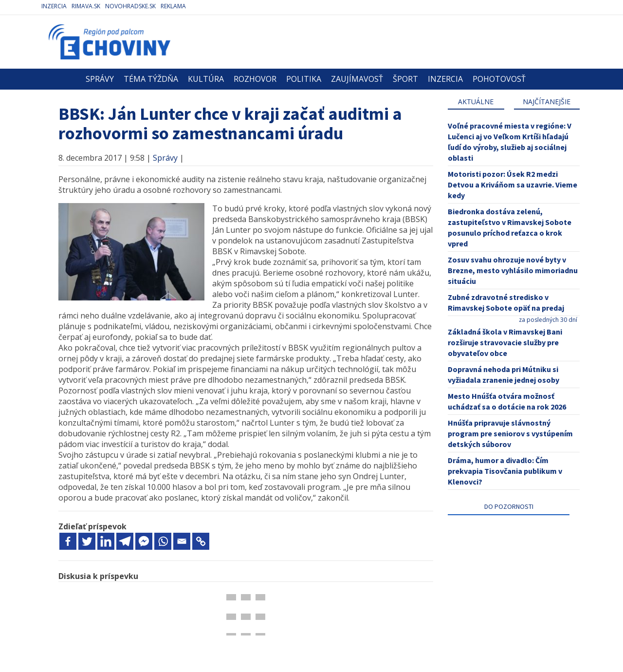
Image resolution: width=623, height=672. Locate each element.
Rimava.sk (86, 6)
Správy (100, 79)
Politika (304, 79)
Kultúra (206, 79)
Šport (405, 79)
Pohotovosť (499, 79)
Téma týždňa (151, 79)
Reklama (173, 6)
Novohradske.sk (130, 6)
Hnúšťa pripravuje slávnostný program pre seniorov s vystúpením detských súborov (510, 433)
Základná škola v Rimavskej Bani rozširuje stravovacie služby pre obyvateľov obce (505, 342)
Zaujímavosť (357, 79)
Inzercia (54, 6)
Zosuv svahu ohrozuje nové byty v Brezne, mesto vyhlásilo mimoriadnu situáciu (513, 270)
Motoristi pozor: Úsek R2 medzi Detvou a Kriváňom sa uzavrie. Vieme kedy (513, 185)
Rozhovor (255, 79)
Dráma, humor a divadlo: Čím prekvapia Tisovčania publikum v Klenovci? (505, 471)
